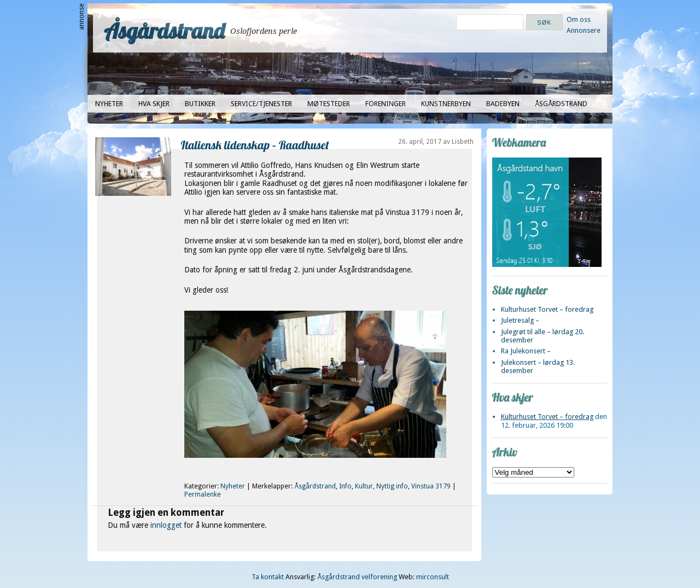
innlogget (166, 525)
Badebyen (503, 104)
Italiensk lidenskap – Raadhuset (255, 145)
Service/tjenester (261, 104)
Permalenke (203, 494)
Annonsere (584, 30)
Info (345, 486)
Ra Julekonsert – (526, 351)
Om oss (579, 19)
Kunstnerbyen (446, 104)
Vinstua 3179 (431, 486)
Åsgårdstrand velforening (357, 577)
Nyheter (109, 104)
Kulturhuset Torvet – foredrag (547, 309)
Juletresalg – (520, 320)
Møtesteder (329, 104)
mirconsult (433, 577)
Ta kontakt (268, 577)
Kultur (364, 486)
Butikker (200, 104)
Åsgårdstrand (164, 31)
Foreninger (386, 104)
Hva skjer (154, 104)
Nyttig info (392, 486)
